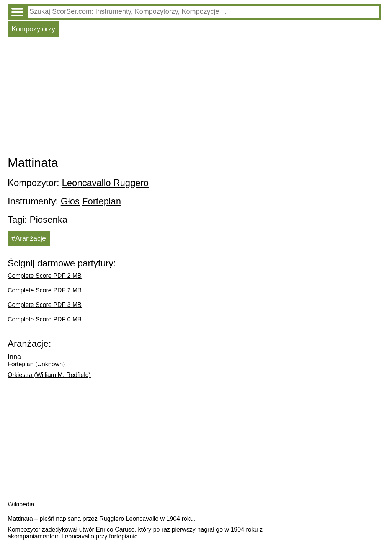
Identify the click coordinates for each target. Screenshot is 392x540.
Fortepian (102, 201)
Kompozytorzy (33, 29)
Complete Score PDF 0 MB (45, 319)
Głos (70, 201)
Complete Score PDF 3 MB (45, 305)
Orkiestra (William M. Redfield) (49, 375)
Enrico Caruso (115, 529)
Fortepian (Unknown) (36, 364)
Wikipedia (21, 504)
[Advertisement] (194, 98)
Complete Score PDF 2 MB (45, 276)
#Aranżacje (29, 238)
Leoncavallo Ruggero (105, 183)
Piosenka (48, 219)
